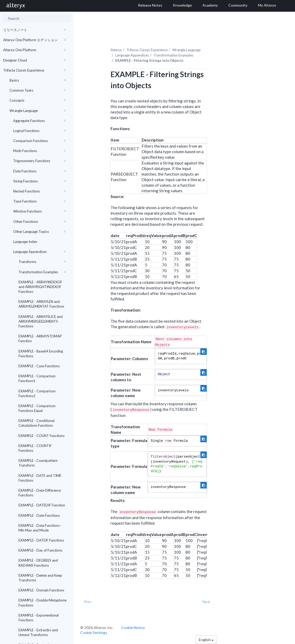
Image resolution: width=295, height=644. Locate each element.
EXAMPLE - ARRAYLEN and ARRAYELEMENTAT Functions (41, 304)
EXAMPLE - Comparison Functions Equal (37, 408)
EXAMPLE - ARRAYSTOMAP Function (40, 339)
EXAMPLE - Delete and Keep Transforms (40, 578)
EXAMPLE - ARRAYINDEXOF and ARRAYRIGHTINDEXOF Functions (40, 287)
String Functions (39, 181)
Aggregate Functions (39, 121)
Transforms (42, 262)
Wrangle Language (38, 111)
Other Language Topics (39, 232)
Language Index (25, 242)
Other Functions (39, 222)
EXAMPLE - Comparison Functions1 (37, 378)
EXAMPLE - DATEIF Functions (41, 540)
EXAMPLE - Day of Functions (40, 550)
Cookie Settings (94, 633)
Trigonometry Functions (39, 161)
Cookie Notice (133, 627)
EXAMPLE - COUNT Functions (42, 436)
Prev (88, 602)
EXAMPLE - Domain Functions (41, 590)
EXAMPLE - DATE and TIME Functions (40, 478)
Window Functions (39, 211)
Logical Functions (39, 131)
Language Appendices (39, 252)
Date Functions (39, 171)
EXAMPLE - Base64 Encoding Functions (41, 354)
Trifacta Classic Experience (34, 70)
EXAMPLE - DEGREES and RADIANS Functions (38, 563)
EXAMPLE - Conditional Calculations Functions (36, 423)
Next (206, 602)
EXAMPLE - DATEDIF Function (42, 505)
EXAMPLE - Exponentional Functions (39, 618)
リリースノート (34, 30)
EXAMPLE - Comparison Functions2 (37, 393)
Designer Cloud (34, 60)
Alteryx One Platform (34, 50)
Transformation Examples (42, 272)
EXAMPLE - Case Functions (39, 366)
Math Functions (39, 151)
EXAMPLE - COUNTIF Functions (35, 448)
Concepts (38, 100)
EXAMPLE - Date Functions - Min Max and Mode (40, 528)
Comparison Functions (39, 141)
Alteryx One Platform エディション (34, 40)
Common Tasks (38, 90)
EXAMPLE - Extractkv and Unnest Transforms (38, 632)
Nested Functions (39, 191)
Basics (38, 80)
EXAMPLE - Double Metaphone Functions (43, 603)
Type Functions (39, 201)
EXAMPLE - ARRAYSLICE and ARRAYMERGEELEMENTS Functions (41, 321)
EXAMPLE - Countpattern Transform (38, 463)
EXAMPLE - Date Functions (39, 515)
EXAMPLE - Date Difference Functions (40, 493)
